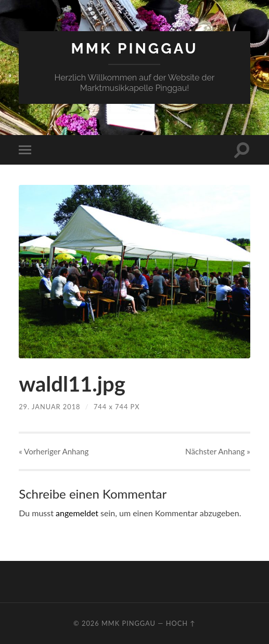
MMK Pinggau (134, 49)
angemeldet (77, 513)
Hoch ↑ (181, 623)
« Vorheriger (54, 451)
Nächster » (218, 451)
